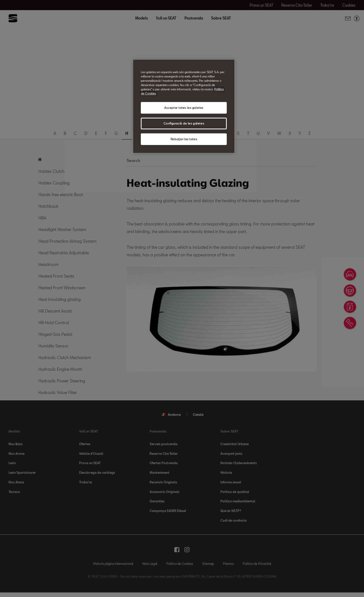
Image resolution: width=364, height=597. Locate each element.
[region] (184, 106)
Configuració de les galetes (184, 123)
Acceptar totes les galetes (184, 108)
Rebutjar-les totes (184, 139)
